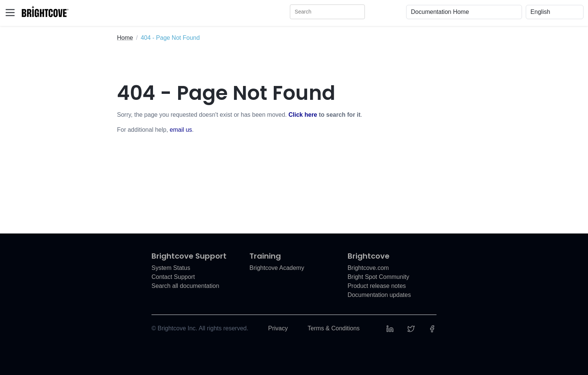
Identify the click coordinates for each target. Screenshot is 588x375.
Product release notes (377, 286)
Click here (303, 115)
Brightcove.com (368, 268)
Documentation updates (379, 295)
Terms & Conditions (334, 328)
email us (181, 130)
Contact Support (173, 277)
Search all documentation (185, 286)
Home (125, 38)
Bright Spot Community (379, 277)
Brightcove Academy (277, 268)
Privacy (278, 328)
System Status (171, 268)
